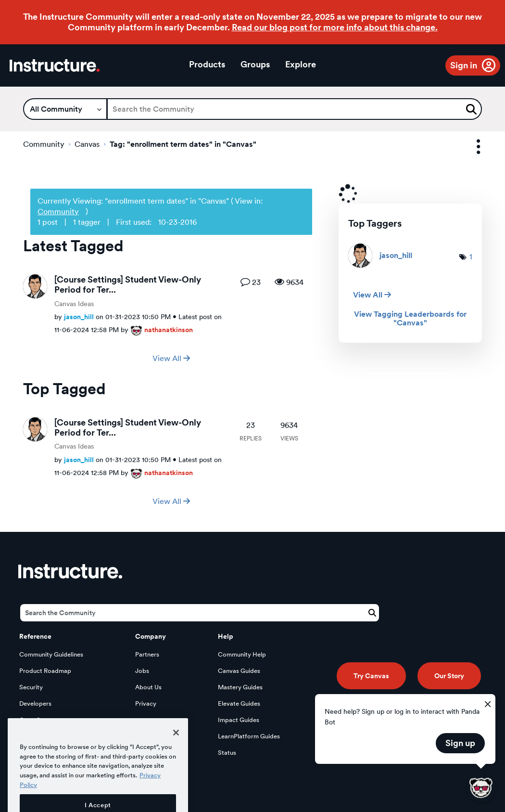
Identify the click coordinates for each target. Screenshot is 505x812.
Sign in (464, 65)
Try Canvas (371, 676)
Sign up (460, 743)
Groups (255, 64)
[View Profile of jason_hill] (79, 316)
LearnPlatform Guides (249, 736)
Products (207, 64)
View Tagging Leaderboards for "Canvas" (410, 319)
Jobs (142, 671)
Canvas (87, 144)
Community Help (242, 654)
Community (44, 144)
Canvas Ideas (74, 304)
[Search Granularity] (65, 109)
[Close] (176, 752)
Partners (147, 654)
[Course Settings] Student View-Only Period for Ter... (128, 284)
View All (171, 358)
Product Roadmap (45, 671)
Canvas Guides (239, 671)
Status (227, 753)
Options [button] (470, 147)
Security (31, 687)
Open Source (38, 720)
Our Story (449, 676)
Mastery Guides (240, 687)
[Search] (294, 109)
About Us (148, 687)
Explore (301, 64)
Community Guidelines (51, 654)
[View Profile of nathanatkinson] (169, 329)
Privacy (146, 703)
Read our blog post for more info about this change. (335, 27)
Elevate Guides (239, 703)
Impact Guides (239, 720)
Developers (35, 703)
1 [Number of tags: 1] (471, 257)
